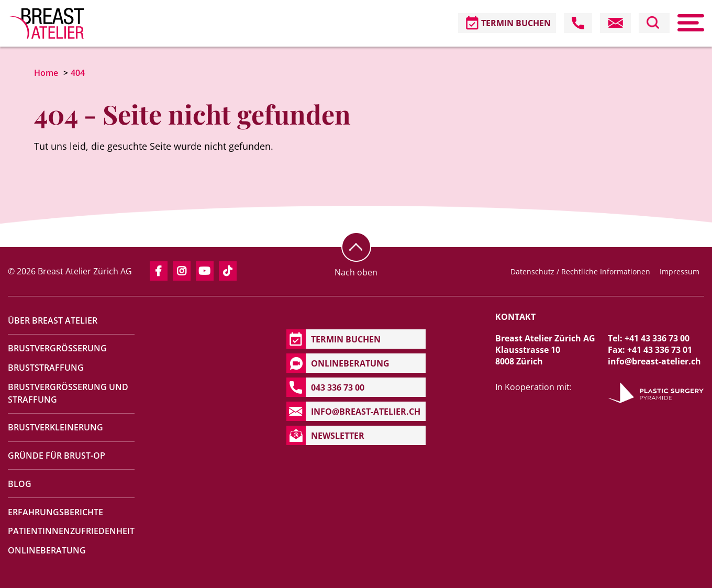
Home (46, 73)
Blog (20, 484)
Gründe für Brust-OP (57, 456)
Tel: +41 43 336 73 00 (649, 338)
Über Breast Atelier (53, 320)
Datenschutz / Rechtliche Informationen (580, 271)
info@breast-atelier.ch (654, 361)
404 (78, 73)
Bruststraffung (46, 368)
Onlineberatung (47, 550)
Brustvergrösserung (57, 348)
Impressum (680, 271)
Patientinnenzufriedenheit (71, 531)
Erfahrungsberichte (55, 512)
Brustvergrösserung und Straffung (68, 393)
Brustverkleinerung (55, 427)
